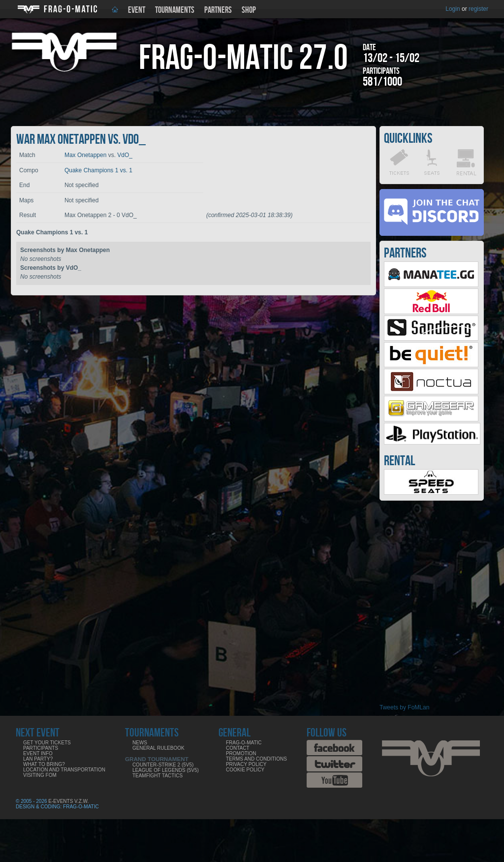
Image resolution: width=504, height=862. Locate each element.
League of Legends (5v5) (166, 770)
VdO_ (125, 155)
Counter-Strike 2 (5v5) (163, 765)
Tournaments (175, 10)
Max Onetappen (85, 155)
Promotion (241, 753)
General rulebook (158, 748)
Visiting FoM (40, 775)
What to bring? (44, 764)
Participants (41, 748)
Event (137, 10)
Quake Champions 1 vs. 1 (98, 170)
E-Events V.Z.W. (68, 801)
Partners (218, 10)
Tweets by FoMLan (404, 707)
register (478, 9)
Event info (38, 753)
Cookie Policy (245, 770)
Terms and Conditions (256, 759)
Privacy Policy (246, 764)
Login (453, 9)
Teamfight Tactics (157, 776)
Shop (249, 10)
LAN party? (38, 759)
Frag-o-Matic (244, 743)
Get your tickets (47, 743)
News (140, 743)
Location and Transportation (64, 770)
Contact (238, 748)
